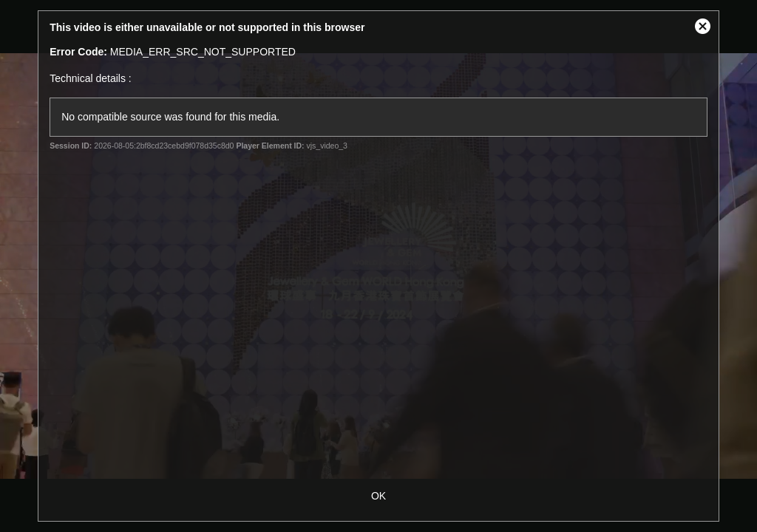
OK (378, 496)
